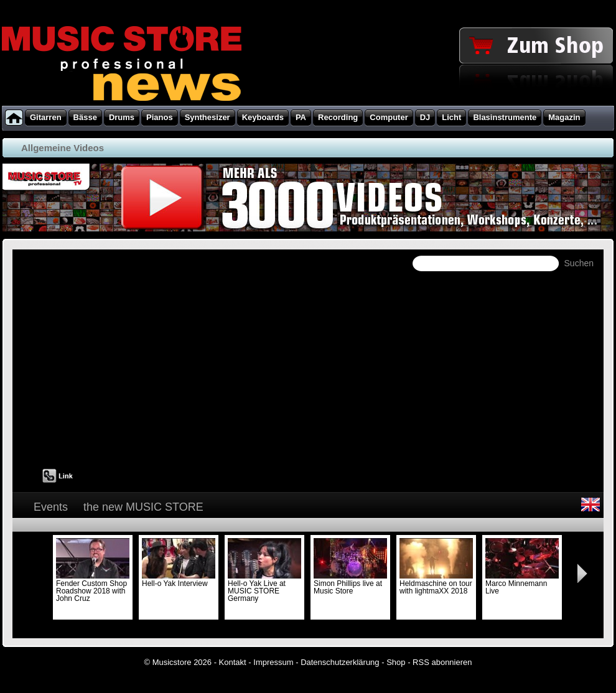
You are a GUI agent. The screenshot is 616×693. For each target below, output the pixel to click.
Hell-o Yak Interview (179, 580)
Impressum (273, 662)
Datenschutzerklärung (340, 662)
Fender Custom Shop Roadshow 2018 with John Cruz (93, 587)
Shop (396, 662)
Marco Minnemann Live (522, 584)
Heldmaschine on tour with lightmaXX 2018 (436, 584)
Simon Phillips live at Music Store (350, 584)
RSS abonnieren (442, 662)
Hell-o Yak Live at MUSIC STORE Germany (264, 587)
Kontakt (233, 662)
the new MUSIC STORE (143, 507)
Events (51, 507)
